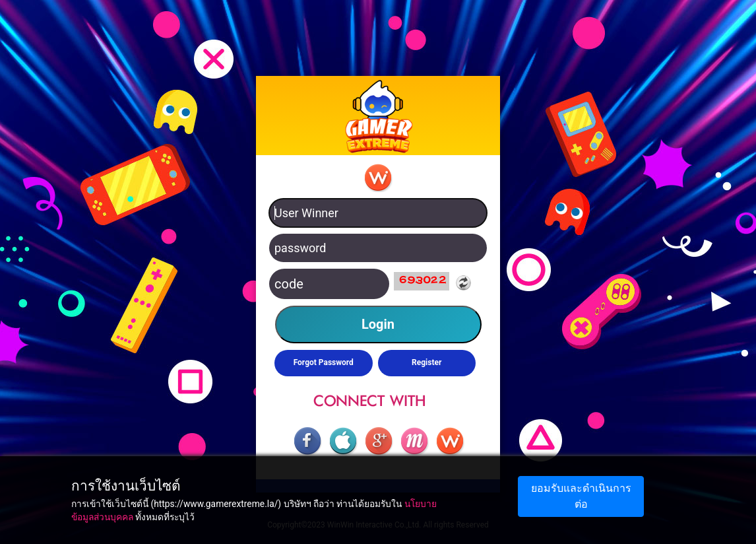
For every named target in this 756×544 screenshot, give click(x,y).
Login (378, 324)
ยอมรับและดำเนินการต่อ (581, 496)
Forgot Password (324, 362)
